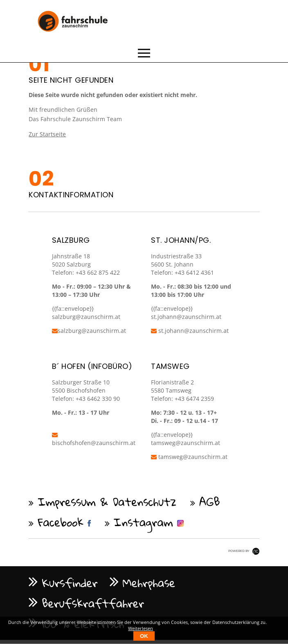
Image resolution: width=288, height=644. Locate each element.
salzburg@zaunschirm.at (89, 331)
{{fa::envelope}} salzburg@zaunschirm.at (86, 313)
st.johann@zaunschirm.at (186, 317)
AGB (210, 502)
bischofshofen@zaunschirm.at (94, 439)
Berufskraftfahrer (93, 603)
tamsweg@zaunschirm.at (186, 443)
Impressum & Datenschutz (107, 502)
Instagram (143, 522)
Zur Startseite (47, 134)
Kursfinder (70, 583)
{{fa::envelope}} (172, 308)
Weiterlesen (141, 628)
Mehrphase (149, 583)
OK (144, 636)
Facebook (61, 522)
